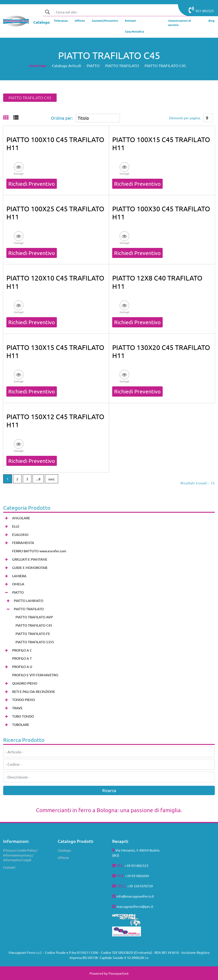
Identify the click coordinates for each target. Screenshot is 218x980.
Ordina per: (62, 118)
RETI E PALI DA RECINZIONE (34, 691)
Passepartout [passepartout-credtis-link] (119, 973)
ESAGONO (20, 534)
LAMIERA (19, 576)
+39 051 (131, 876)
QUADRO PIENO (25, 683)
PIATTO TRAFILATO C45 (165, 65)
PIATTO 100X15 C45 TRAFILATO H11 (161, 143)
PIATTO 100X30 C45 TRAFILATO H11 (161, 213)
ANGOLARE (21, 518)
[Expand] (6, 518)
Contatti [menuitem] (9, 867)
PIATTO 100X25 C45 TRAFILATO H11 (55, 213)
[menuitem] (61, 22)
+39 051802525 (136, 865)
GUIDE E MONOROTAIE (30, 567)
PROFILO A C (22, 650)
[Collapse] (6, 592)
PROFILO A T (22, 658)
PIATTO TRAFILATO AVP (34, 617)
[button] (47, 12)
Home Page (38, 66)
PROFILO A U (22, 666)
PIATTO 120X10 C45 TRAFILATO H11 (55, 282)
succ (52, 479)
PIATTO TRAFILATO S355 (35, 642)
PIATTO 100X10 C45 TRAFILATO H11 (55, 143)
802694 (143, 876)
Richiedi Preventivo (32, 184)
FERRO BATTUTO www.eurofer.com (39, 551)
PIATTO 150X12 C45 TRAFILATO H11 (55, 421)
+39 (130, 886)
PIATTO (93, 65)
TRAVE (17, 708)
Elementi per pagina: (185, 118)
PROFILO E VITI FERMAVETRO (35, 675)
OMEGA (18, 584)
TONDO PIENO (24, 699)
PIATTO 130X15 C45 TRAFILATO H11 (55, 351)
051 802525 (201, 10)
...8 (38, 479)
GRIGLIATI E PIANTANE (30, 559)
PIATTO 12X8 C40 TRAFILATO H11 (157, 282)
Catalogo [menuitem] (64, 850)
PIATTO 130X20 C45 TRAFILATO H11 (161, 351)
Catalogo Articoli (67, 65)
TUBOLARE (21, 724)
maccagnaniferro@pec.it (135, 906)
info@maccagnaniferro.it (135, 896)
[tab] (8, 118)
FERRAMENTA (23, 543)
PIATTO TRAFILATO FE (33, 633)
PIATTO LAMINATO (29, 600)
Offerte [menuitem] (63, 858)
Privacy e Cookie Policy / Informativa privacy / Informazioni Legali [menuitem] (20, 855)
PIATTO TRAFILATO (122, 65)
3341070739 (143, 886)
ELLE (16, 526)
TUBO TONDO (23, 716)
